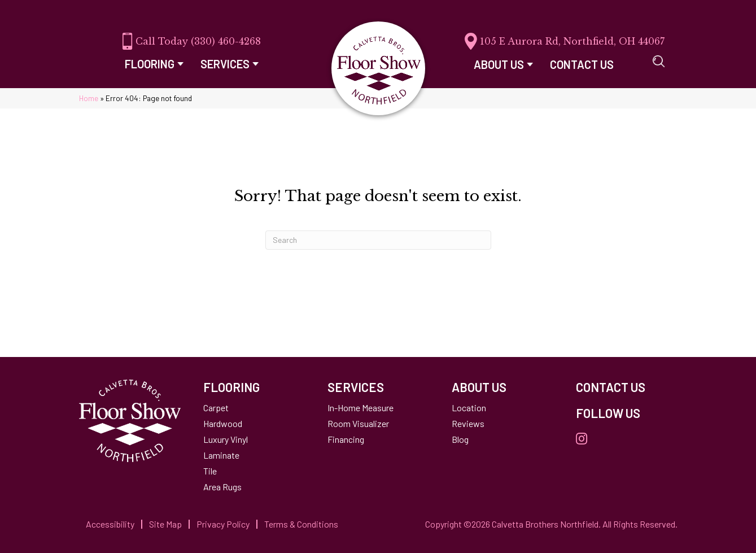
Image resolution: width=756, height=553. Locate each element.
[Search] (378, 240)
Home (89, 98)
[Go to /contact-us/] (627, 387)
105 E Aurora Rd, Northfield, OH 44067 (572, 41)
